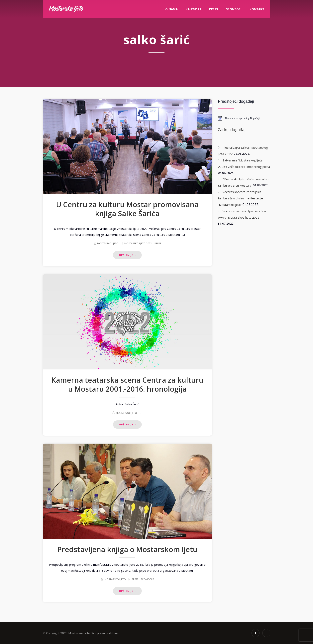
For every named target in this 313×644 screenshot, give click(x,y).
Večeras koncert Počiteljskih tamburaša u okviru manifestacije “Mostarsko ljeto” (240, 198)
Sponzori (234, 9)
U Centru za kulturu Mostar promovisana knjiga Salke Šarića (127, 209)
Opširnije (127, 255)
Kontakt (257, 9)
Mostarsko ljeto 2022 (138, 243)
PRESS (214, 9)
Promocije (147, 579)
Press (158, 243)
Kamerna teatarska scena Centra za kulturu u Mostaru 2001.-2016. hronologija (127, 384)
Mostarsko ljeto (108, 243)
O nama (171, 9)
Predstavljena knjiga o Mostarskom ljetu (127, 549)
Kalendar (193, 9)
